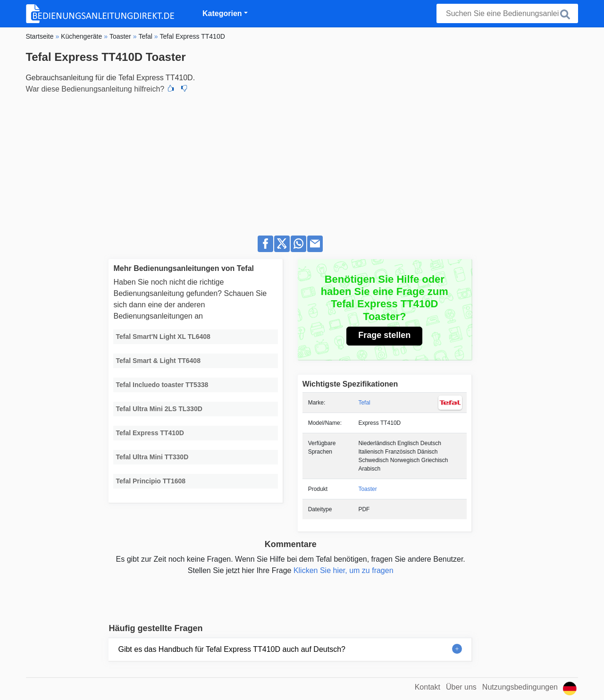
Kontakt (428, 687)
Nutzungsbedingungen (520, 687)
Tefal (364, 403)
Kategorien (222, 13)
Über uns (461, 687)
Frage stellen (384, 335)
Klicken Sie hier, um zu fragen (344, 570)
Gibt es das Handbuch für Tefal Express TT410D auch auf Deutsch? (231, 649)
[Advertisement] (302, 162)
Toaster (367, 489)
